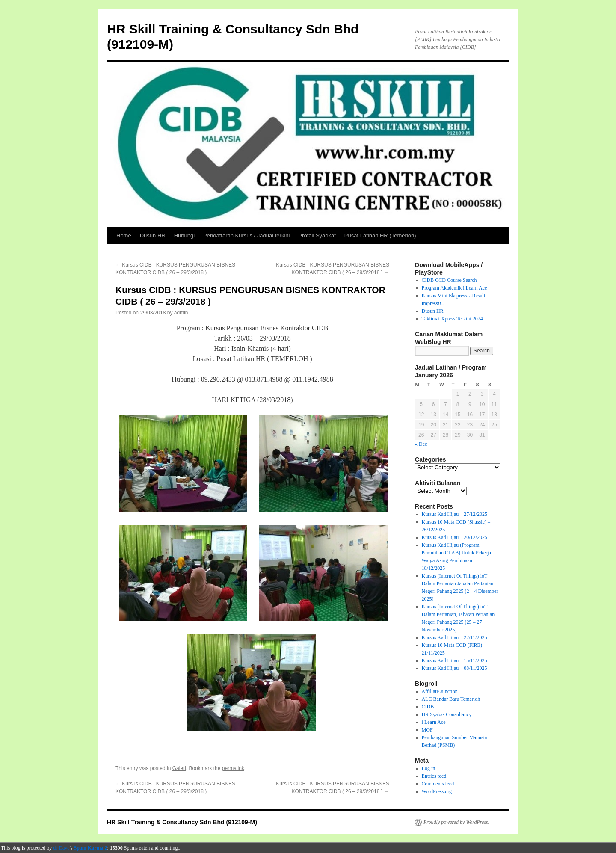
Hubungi (184, 235)
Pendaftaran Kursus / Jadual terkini (246, 235)
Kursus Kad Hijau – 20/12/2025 (455, 537)
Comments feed (438, 784)
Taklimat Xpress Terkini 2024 (452, 319)
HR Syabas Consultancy (447, 714)
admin (181, 313)
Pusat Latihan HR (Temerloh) (380, 235)
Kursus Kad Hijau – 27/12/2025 (455, 514)
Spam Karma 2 (91, 848)
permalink (233, 768)
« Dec (421, 444)
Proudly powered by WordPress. (456, 822)
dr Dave (61, 848)
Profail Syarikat (317, 235)
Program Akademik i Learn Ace (455, 288)
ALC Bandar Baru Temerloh (451, 699)
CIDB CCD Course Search (449, 280)
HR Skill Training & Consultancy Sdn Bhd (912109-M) (182, 822)
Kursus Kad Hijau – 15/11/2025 (455, 660)
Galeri (179, 768)
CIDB (428, 707)
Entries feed (434, 776)
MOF (427, 730)
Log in (429, 768)
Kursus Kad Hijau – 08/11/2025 (455, 668)
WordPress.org (437, 791)
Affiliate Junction (440, 691)
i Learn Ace (434, 722)
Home (124, 235)
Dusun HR (153, 235)
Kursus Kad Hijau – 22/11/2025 (455, 637)
